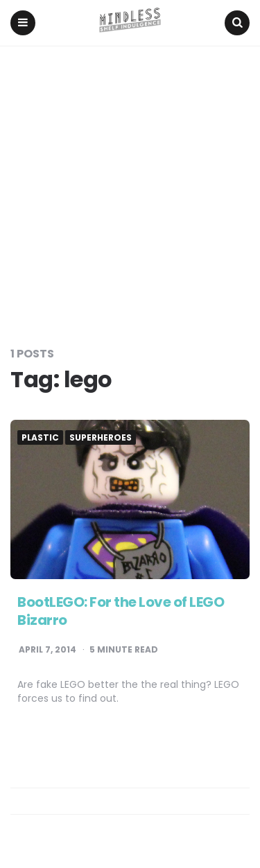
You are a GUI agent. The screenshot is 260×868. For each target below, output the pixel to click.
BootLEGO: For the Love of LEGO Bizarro (121, 611)
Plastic (40, 438)
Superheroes (101, 438)
